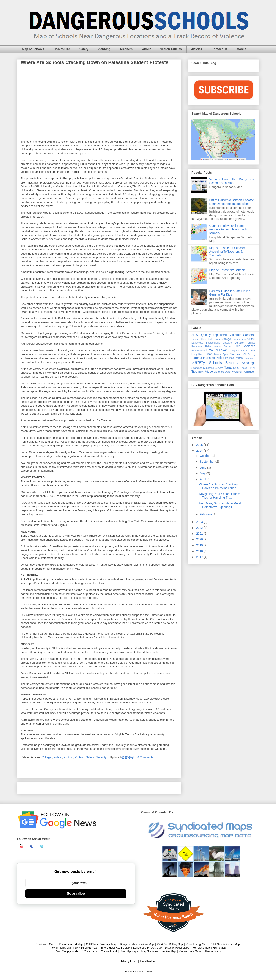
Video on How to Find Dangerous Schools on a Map (232, 181)
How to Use (62, 49)
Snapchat (197, 368)
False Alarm (213, 346)
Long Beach (198, 354)
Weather (237, 372)
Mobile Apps (221, 354)
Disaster (240, 343)
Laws (252, 350)
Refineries (250, 358)
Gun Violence (245, 346)
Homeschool (198, 350)
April (203, 479)
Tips (194, 372)
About (146, 49)
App (215, 335)
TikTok (252, 368)
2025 (200, 445)
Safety (84, 49)
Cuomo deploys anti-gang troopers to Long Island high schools (228, 229)
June (203, 468)
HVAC (223, 350)
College (47, 757)
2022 (200, 528)
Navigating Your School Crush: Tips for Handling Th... (220, 496)
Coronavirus (239, 339)
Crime (251, 339)
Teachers (126, 49)
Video (209, 372)
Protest (80, 757)
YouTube (249, 372)
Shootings (249, 363)
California (235, 335)
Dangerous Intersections (206, 343)
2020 (200, 539)
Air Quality (203, 335)
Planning (104, 49)
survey (219, 368)
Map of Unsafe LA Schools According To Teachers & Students (227, 252)
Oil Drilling (249, 354)
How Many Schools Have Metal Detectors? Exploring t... (220, 505)
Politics (68, 757)
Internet (244, 350)
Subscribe (209, 368)
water (228, 372)
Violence (219, 372)
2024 (200, 451)
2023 (200, 522)
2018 (200, 551)
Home (99, 788)
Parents (197, 358)
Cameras (249, 335)
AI (193, 335)
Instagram (234, 350)
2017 (200, 557)
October (205, 456)
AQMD (223, 335)
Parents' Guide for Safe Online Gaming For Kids (230, 293)
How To (212, 350)
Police (58, 757)
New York (236, 354)
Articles (197, 49)
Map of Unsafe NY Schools (227, 270)
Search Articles (171, 49)
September (207, 462)
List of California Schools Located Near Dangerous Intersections (232, 202)
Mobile (241, 49)
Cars (204, 339)
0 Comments (145, 757)
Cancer (195, 339)
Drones (251, 343)
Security (102, 757)
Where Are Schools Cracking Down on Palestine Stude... (219, 486)
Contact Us (220, 49)
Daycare (227, 343)
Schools (215, 363)
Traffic (201, 372)
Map (209, 354)
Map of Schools (33, 49)
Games (228, 346)
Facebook (197, 346)
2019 (200, 545)
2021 (200, 534)
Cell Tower (214, 339)
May (203, 473)
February (206, 514)
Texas (244, 368)
